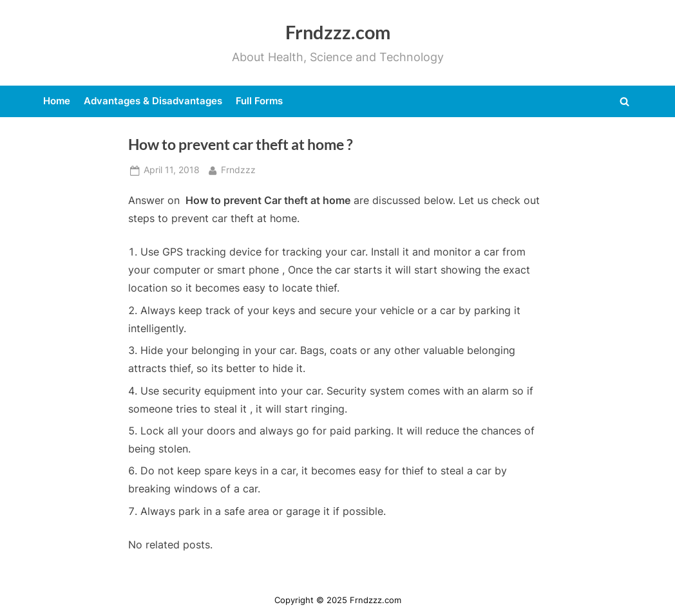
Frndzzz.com (338, 32)
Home (57, 101)
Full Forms (259, 101)
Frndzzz (238, 169)
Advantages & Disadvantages (153, 101)
